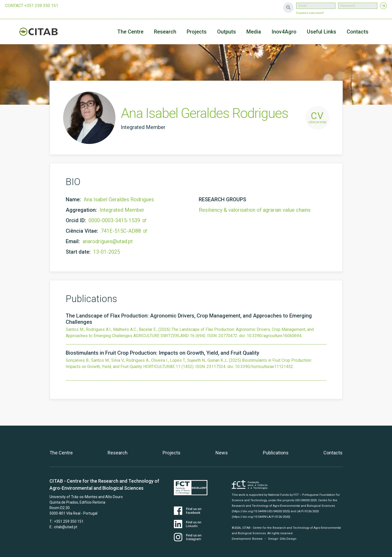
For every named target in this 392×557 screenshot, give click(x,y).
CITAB (45, 32)
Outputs (227, 32)
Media (254, 32)
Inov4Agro (284, 32)
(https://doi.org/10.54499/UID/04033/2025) (261, 511)
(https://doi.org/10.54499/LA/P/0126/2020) (261, 517)
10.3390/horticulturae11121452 (264, 367)
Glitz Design (288, 539)
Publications (276, 453)
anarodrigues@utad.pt (108, 241)
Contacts (358, 32)
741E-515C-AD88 (124, 231)
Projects (172, 453)
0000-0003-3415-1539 (117, 220)
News (222, 453)
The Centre (130, 32)
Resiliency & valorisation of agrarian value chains (255, 210)
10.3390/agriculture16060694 (274, 336)
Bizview (257, 539)
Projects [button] (197, 32)
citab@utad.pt (66, 527)
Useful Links (322, 32)
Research (165, 32)
